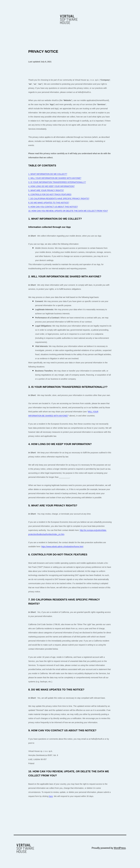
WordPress (120, 848)
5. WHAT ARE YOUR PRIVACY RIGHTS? (46, 190)
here (51, 796)
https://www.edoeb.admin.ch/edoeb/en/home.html (62, 547)
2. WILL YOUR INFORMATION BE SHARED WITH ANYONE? (55, 178)
